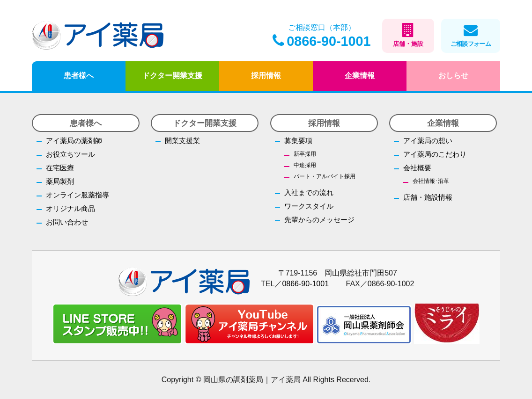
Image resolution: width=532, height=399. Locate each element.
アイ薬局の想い (428, 141)
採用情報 (266, 76)
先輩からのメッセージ (319, 220)
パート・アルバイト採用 (325, 176)
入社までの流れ (309, 192)
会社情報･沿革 (431, 181)
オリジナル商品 (70, 208)
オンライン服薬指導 (78, 195)
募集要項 (298, 141)
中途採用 (305, 165)
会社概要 (417, 168)
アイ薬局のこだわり (435, 154)
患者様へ (79, 76)
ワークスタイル (309, 206)
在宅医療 (60, 168)
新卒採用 (305, 154)
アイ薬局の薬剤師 (74, 141)
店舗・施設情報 (428, 197)
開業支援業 (182, 141)
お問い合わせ (67, 222)
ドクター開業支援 (172, 76)
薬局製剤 (60, 181)
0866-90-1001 (321, 41)
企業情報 (360, 76)
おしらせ (453, 76)
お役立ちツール (70, 154)
